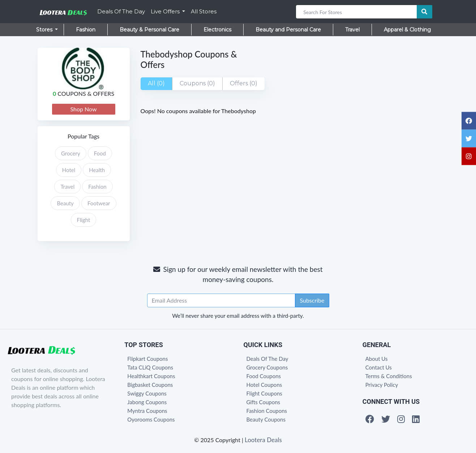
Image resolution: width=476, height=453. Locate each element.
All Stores (204, 11)
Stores (45, 30)
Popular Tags (83, 136)
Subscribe (312, 300)
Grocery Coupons (267, 367)
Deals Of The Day (121, 11)
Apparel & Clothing (407, 30)
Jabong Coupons (147, 402)
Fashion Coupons (267, 411)
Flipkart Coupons (147, 359)
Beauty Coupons (266, 419)
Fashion (86, 30)
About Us (377, 359)
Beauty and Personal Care (288, 30)
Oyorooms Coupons (151, 419)
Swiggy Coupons (147, 393)
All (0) (156, 83)
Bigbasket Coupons (150, 385)
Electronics (217, 30)
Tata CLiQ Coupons (150, 367)
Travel (352, 30)
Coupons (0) (197, 83)
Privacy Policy (382, 385)
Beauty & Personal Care (149, 30)
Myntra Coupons (147, 411)
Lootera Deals (263, 440)
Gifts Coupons (263, 402)
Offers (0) (244, 83)
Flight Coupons (264, 393)
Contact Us (379, 367)
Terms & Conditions (389, 376)
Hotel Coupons (264, 385)
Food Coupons (264, 376)
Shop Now (83, 109)
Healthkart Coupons (151, 376)
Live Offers (166, 11)
